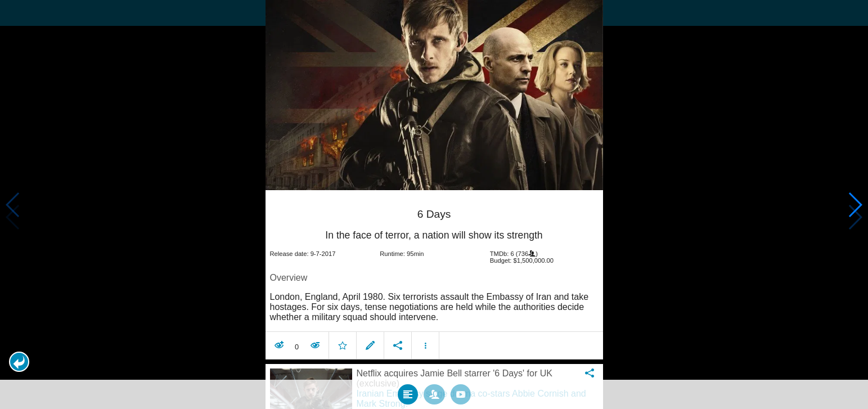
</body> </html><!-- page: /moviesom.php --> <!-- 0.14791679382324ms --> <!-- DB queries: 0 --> (434, 205)
